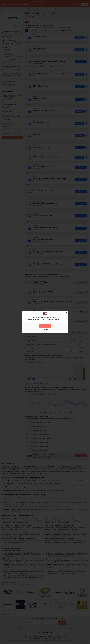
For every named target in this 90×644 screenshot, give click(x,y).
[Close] (66, 313)
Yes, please (45, 326)
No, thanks (45, 330)
